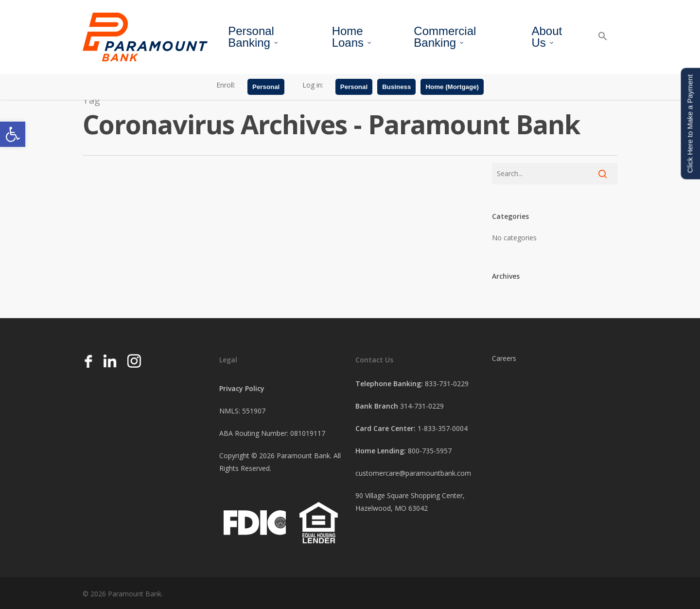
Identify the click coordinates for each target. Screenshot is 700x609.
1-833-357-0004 (443, 428)
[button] (13, 134)
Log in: (313, 87)
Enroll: (226, 87)
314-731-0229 (422, 406)
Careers (504, 358)
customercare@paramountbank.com (413, 473)
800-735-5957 (430, 451)
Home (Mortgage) (452, 89)
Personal (266, 89)
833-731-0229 (447, 384)
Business (396, 89)
